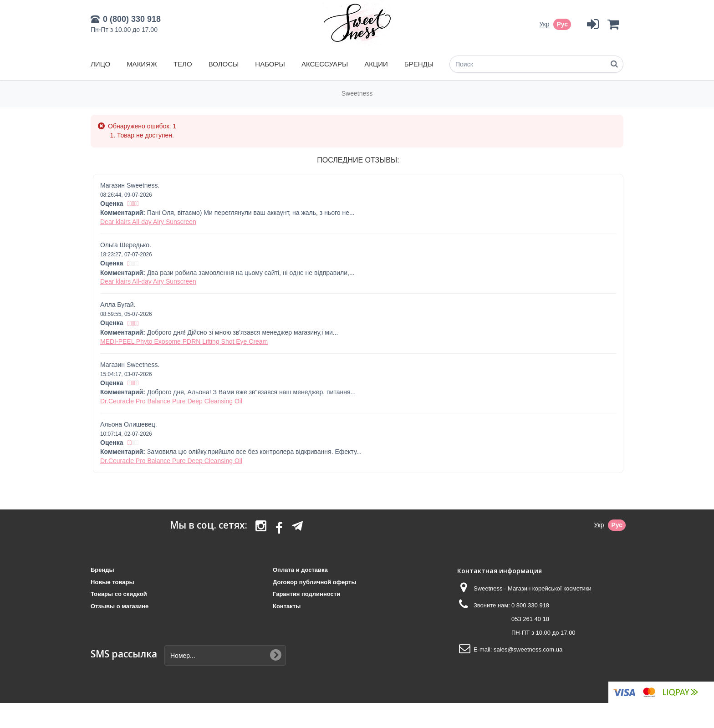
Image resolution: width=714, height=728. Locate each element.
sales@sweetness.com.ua (528, 649)
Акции (376, 64)
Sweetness (357, 93)
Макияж (142, 64)
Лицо (100, 64)
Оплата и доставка (300, 570)
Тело (183, 64)
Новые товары (112, 582)
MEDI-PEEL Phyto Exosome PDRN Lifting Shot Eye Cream (184, 341)
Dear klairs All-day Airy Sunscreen (148, 222)
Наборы (270, 64)
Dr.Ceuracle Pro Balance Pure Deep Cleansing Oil (171, 401)
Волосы (224, 64)
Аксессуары (325, 64)
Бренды (419, 64)
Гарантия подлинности (306, 594)
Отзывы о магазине (120, 606)
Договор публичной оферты (314, 582)
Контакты (287, 606)
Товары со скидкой (119, 594)
